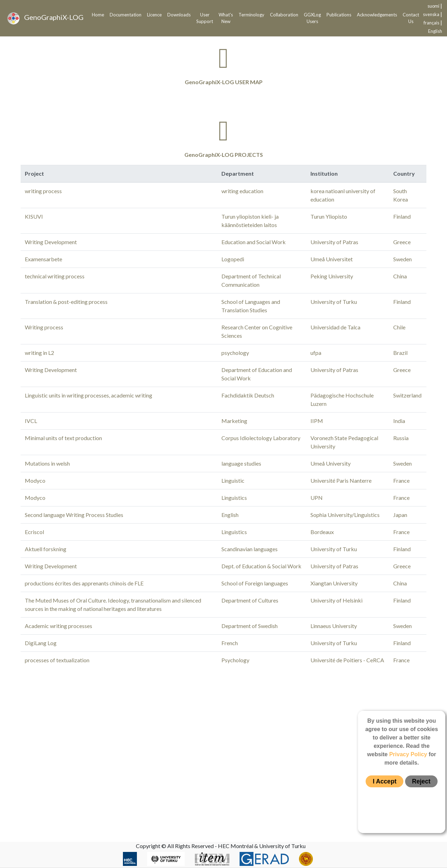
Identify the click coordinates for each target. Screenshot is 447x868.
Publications (339, 15)
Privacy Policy (408, 754)
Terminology (251, 15)
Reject (421, 781)
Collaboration (284, 15)
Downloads (179, 15)
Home (98, 15)
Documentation (126, 15)
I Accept (384, 781)
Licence (154, 15)
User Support (205, 18)
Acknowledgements (377, 15)
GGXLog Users (312, 18)
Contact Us (411, 18)
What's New (226, 18)
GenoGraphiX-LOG (45, 18)
